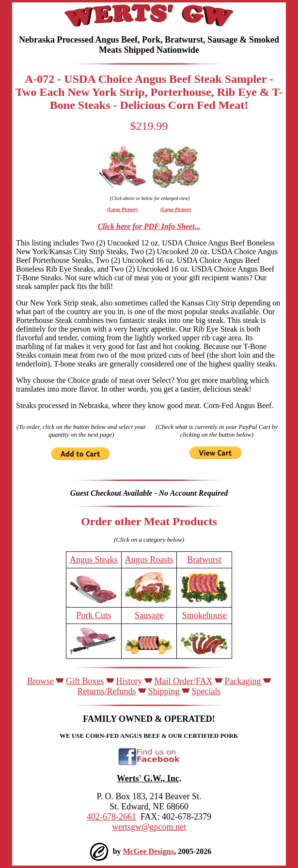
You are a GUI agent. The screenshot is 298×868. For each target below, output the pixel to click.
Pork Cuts (94, 615)
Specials (206, 691)
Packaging (243, 681)
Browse (40, 681)
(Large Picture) (123, 209)
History (129, 681)
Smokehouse (204, 615)
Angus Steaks (94, 560)
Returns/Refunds (106, 691)
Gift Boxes (85, 681)
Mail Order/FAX (183, 681)
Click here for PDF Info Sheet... (149, 226)
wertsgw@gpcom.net (149, 827)
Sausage (149, 615)
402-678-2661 (111, 817)
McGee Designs (149, 851)
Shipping (164, 691)
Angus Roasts (149, 560)
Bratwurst (204, 560)
